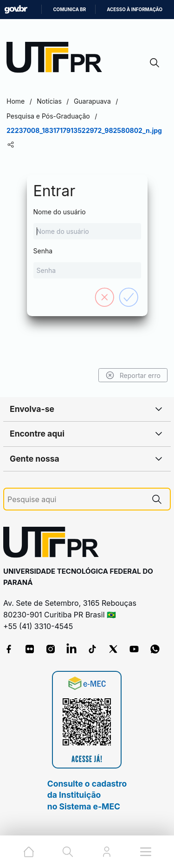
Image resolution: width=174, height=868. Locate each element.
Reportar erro (133, 375)
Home (16, 101)
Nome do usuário (87, 224)
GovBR (16, 10)
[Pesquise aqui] (76, 500)
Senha (87, 263)
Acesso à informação (135, 10)
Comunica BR (69, 10)
